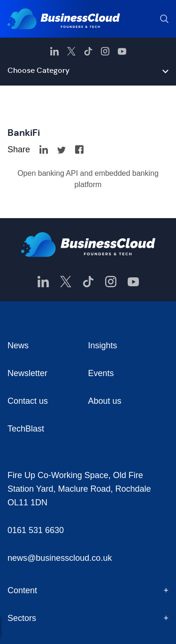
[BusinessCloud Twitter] (71, 51)
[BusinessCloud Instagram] (105, 51)
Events (101, 373)
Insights (103, 346)
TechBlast (26, 429)
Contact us (28, 401)
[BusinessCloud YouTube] (122, 51)
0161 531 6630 (36, 530)
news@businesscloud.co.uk (60, 558)
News (18, 346)
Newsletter (27, 373)
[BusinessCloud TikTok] (88, 51)
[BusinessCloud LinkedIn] (54, 51)
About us (105, 401)
